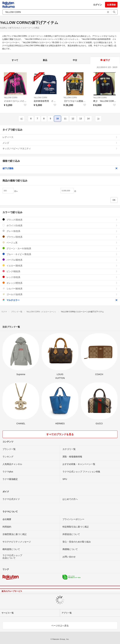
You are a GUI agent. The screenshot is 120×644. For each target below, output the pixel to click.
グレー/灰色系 (60, 231)
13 (81, 119)
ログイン (98, 5)
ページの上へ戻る (60, 626)
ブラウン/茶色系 (60, 237)
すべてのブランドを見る (60, 434)
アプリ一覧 (67, 613)
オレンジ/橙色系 (60, 283)
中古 (75, 60)
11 (65, 119)
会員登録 (111, 5)
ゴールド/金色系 (60, 294)
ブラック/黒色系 (60, 220)
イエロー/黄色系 (60, 266)
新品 (45, 60)
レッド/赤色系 (60, 277)
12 (73, 119)
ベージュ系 (60, 243)
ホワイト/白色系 (60, 225)
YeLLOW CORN (11, 98)
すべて (15, 60)
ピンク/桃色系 (60, 271)
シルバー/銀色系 (60, 289)
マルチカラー (60, 300)
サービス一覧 (8, 613)
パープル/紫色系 (60, 260)
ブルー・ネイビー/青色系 (60, 254)
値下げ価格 (60, 168)
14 (88, 119)
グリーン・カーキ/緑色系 (60, 248)
